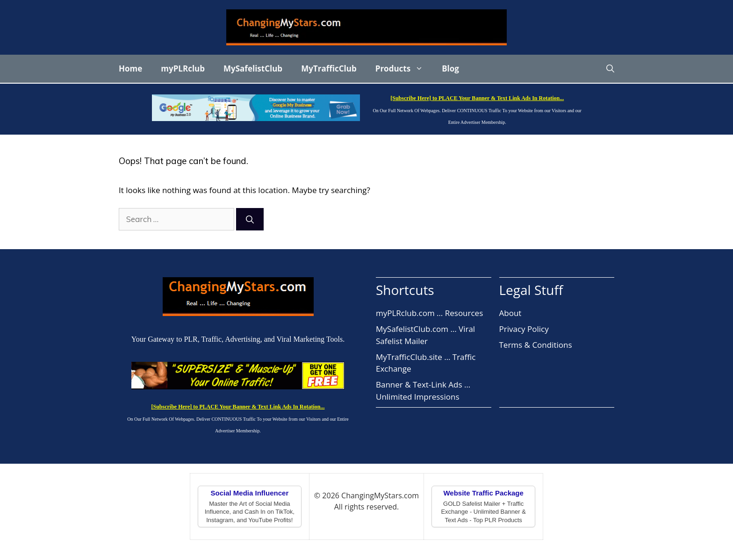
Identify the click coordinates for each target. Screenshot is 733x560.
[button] (610, 69)
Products (404, 69)
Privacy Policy (524, 329)
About (510, 313)
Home (130, 68)
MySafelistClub (253, 68)
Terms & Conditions (536, 345)
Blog (450, 68)
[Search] (250, 219)
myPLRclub (183, 68)
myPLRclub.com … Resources (429, 313)
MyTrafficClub (329, 68)
